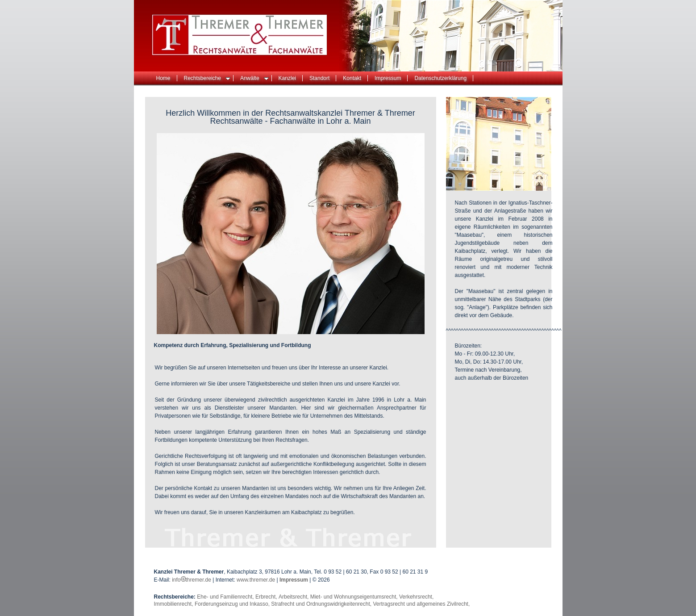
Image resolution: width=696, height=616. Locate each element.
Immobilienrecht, (174, 604)
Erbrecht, (267, 597)
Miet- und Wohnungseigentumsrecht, (355, 597)
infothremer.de (192, 580)
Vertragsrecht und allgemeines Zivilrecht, (421, 604)
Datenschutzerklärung (440, 78)
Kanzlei (287, 78)
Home (163, 78)
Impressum (388, 78)
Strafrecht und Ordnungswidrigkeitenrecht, (322, 604)
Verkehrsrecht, (416, 597)
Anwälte (254, 78)
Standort (319, 78)
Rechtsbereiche (207, 78)
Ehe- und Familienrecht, (226, 597)
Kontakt (352, 78)
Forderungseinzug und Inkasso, (233, 604)
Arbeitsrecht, (294, 597)
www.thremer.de (256, 580)
